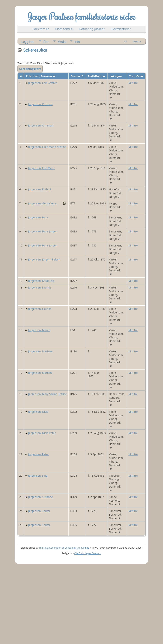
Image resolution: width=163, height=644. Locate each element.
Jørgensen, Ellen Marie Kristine (47, 147)
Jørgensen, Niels (38, 412)
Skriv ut (137, 41)
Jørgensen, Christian (41, 125)
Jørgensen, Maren (39, 330)
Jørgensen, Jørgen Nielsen (44, 259)
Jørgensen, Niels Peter (42, 433)
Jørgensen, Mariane (40, 351)
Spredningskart (30, 69)
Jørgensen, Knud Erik (41, 281)
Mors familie (64, 29)
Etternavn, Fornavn (41, 76)
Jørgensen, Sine (38, 476)
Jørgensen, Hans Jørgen (43, 231)
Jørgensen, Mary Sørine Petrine (48, 394)
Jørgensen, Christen (40, 104)
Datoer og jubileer (92, 29)
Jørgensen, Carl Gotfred (43, 83)
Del (125, 41)
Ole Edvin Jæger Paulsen (88, 553)
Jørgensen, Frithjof (40, 189)
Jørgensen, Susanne (41, 497)
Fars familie (41, 29)
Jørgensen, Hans (38, 217)
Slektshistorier (121, 29)
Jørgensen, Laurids (40, 287)
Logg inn (27, 42)
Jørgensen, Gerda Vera (42, 203)
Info (77, 42)
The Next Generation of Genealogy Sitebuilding (64, 548)
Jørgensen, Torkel (39, 511)
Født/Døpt (97, 76)
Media (62, 42)
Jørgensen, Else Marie (42, 168)
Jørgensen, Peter (38, 454)
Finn (46, 42)
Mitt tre (133, 83)
